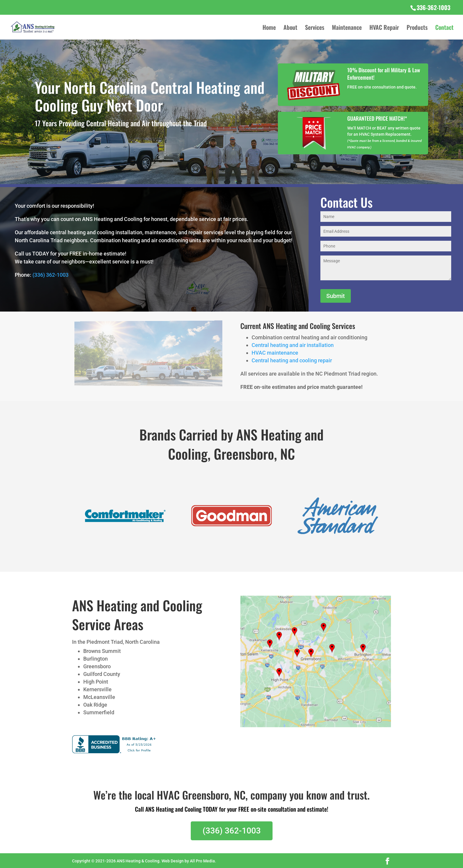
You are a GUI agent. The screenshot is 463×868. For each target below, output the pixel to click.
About (290, 28)
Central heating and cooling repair (292, 360)
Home (269, 28)
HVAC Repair (384, 28)
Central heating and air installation (293, 345)
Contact (444, 28)
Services (315, 28)
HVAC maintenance (275, 353)
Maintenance (347, 28)
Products (417, 28)
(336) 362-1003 (50, 275)
